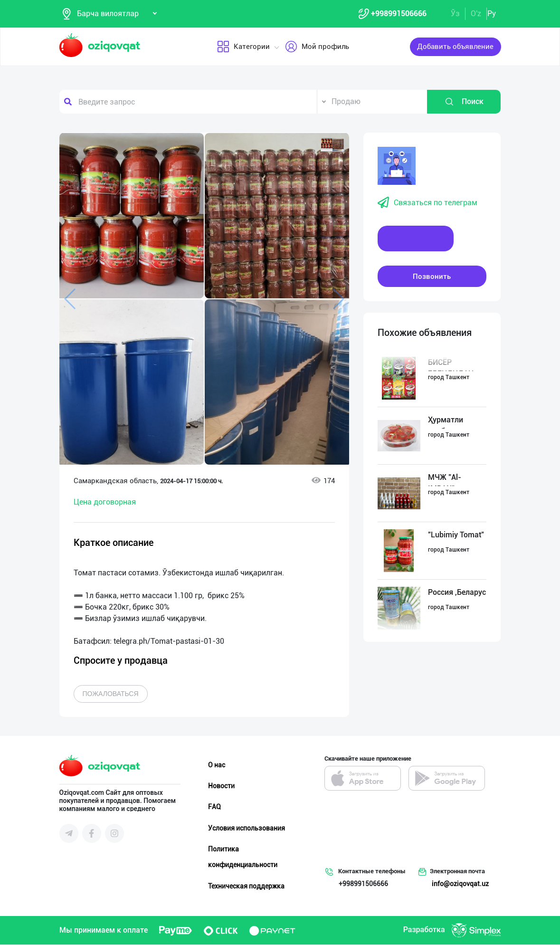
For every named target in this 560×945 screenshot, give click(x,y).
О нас (217, 765)
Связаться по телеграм (427, 203)
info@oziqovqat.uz (460, 884)
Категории (243, 47)
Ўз (455, 14)
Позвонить (432, 277)
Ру (492, 14)
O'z (476, 14)
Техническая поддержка (246, 886)
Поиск (464, 102)
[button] (332, 145)
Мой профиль (317, 47)
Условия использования (247, 828)
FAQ (214, 807)
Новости (221, 786)
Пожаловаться (111, 694)
